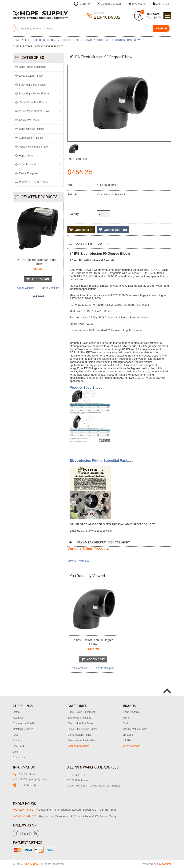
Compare (110, 4)
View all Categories (79, 746)
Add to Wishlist (25, 288)
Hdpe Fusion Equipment (33, 67)
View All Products (78, 561)
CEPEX (127, 741)
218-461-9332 (24, 774)
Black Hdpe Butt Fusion (32, 85)
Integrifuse (78, 159)
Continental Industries (135, 729)
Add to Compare (50, 288)
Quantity (73, 214)
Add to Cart (81, 230)
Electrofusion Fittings (41, 40)
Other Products (28, 164)
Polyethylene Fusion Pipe (33, 147)
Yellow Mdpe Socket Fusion (35, 111)
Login (159, 4)
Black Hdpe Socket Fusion (34, 94)
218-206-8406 (24, 785)
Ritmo (126, 718)
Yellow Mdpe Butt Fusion (33, 102)
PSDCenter (164, 864)
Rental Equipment (29, 173)
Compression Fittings (31, 138)
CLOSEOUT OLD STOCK (34, 182)
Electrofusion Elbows (77, 40)
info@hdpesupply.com (29, 779)
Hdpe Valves (26, 156)
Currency (85, 4)
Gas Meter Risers (29, 120)
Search (161, 28)
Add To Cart (38, 279)
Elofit (126, 723)
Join (169, 4)
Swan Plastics (131, 712)
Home (16, 40)
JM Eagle (128, 735)
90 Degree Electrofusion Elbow (118, 40)
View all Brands (132, 746)
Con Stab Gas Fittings (31, 129)
